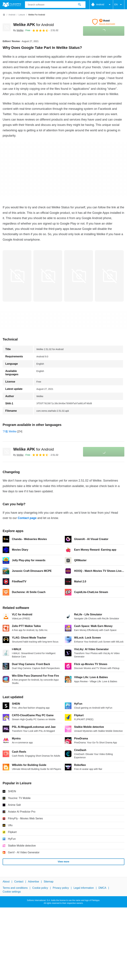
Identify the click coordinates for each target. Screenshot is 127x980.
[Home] (4, 15)
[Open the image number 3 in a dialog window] (109, 276)
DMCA (102, 888)
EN (119, 5)
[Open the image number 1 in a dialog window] (48, 276)
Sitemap (49, 882)
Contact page (27, 518)
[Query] (55, 5)
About (6, 882)
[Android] (12, 15)
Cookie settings (12, 892)
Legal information (84, 888)
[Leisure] (22, 15)
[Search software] (80, 5)
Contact (19, 882)
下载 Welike (10, 431)
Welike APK (33, 25)
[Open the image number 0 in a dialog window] (17, 276)
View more (63, 862)
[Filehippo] (12, 5)
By (18, 30)
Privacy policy (61, 888)
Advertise (33, 882)
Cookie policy (40, 888)
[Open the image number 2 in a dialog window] (79, 276)
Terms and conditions (15, 888)
